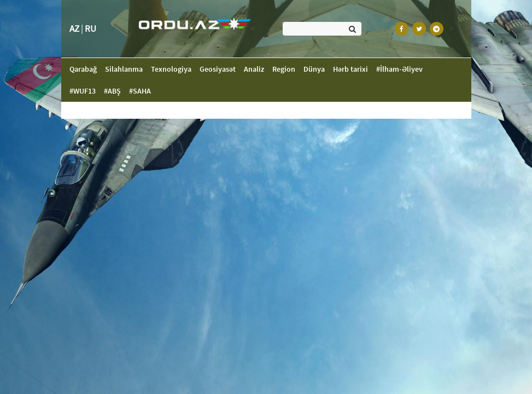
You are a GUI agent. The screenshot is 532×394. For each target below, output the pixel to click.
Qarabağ (87, 68)
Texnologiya (171, 69)
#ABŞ (112, 91)
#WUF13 (83, 91)
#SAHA (140, 91)
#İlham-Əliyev (399, 69)
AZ (74, 28)
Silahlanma (124, 69)
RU (90, 28)
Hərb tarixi (350, 69)
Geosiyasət (218, 69)
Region (284, 69)
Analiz (254, 69)
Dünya (314, 69)
